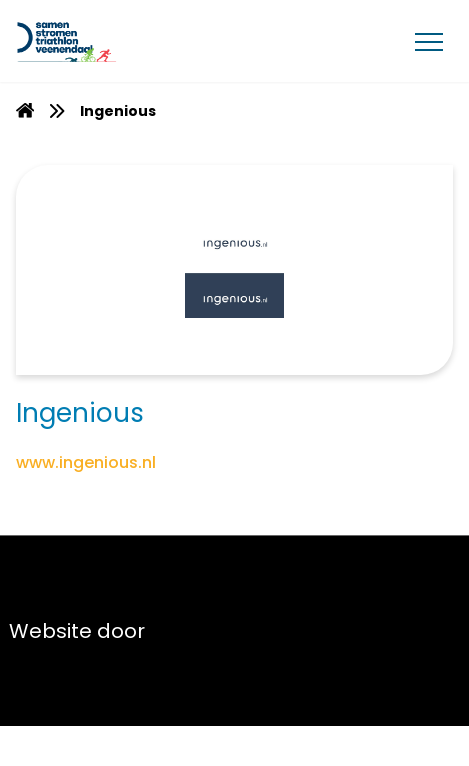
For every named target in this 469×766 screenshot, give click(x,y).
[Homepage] (25, 113)
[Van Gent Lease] (112, 41)
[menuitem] (25, 110)
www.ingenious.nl (86, 462)
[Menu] (429, 41)
